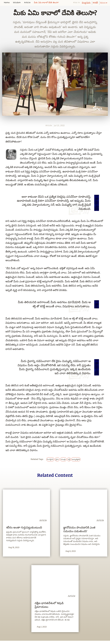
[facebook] (3, 136)
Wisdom (17, 3)
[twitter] (3, 141)
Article (27, 3)
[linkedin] (3, 147)
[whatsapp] (4, 131)
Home (7, 3)
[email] (3, 152)
